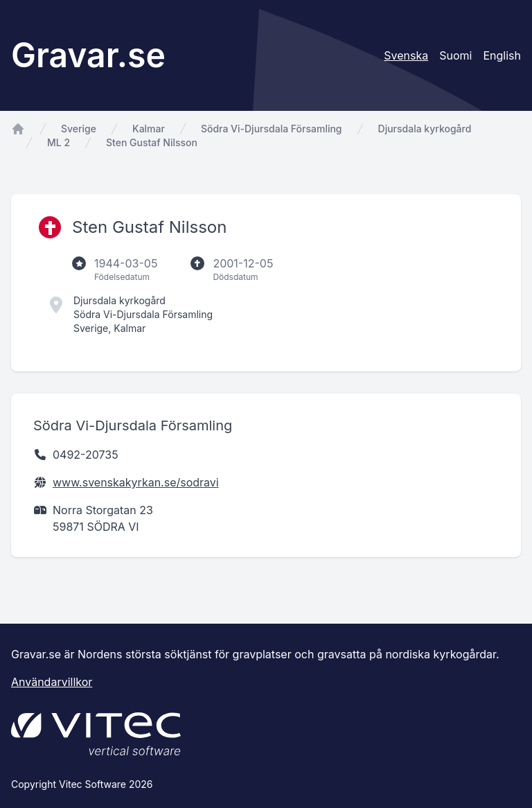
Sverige (79, 129)
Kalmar (149, 129)
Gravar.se (88, 55)
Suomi (455, 55)
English (502, 55)
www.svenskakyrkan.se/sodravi (136, 482)
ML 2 (59, 142)
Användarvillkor (52, 682)
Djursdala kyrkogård (425, 129)
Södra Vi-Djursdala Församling (272, 129)
